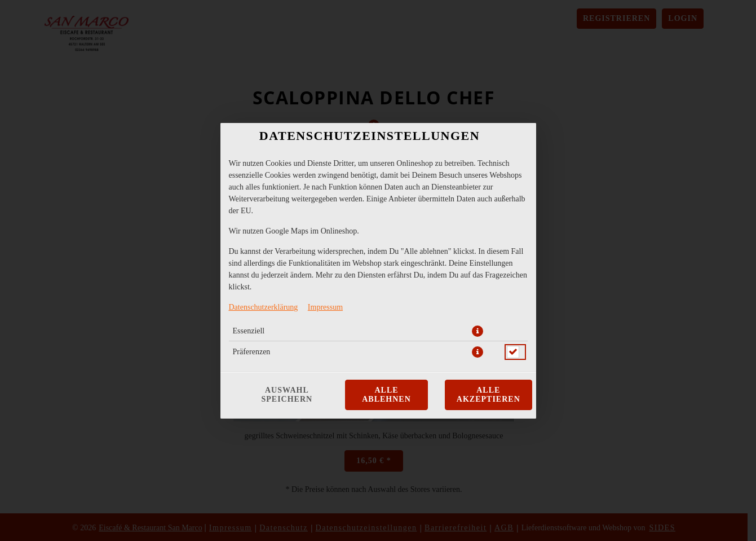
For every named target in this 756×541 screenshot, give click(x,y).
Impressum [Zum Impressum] (325, 307)
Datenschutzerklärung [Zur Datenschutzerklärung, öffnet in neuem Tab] (264, 307)
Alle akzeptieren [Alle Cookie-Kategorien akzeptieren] (488, 395)
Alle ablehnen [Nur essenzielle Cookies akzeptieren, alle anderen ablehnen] (386, 395)
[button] (478, 331)
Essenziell (249, 331)
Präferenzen (252, 352)
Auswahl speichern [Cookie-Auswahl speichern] (287, 395)
